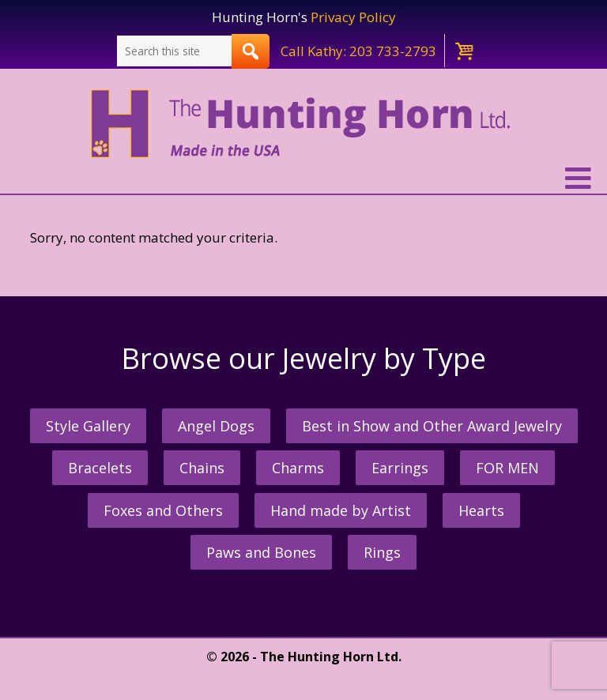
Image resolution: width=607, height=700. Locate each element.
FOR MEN (507, 468)
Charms (298, 468)
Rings (382, 552)
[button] (303, 179)
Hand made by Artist (341, 510)
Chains (202, 468)
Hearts (481, 510)
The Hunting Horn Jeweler (304, 124)
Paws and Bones (261, 552)
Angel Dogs (216, 426)
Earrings (400, 468)
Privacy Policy (353, 17)
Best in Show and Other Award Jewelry (432, 426)
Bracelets (100, 468)
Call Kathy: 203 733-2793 (358, 51)
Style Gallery (88, 426)
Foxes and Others (163, 510)
